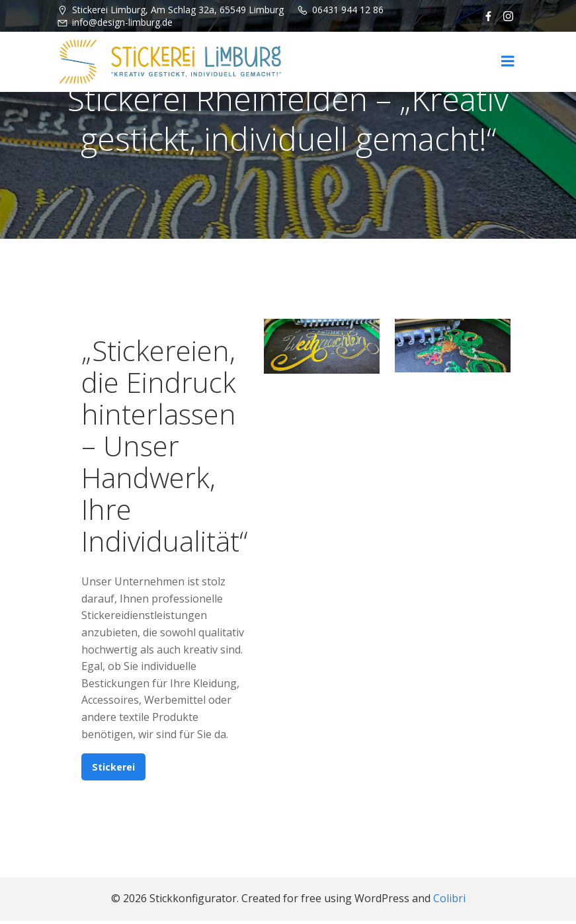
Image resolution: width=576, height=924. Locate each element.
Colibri (449, 902)
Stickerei (114, 769)
